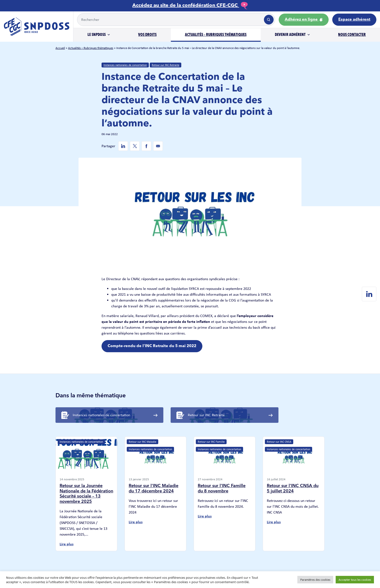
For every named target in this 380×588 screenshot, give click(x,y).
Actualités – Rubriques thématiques (216, 35)
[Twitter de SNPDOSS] (135, 146)
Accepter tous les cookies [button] (355, 580)
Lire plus (67, 544)
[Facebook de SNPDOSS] (146, 146)
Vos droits (147, 35)
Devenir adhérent (290, 35)
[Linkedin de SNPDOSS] (123, 146)
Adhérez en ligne (304, 20)
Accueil (60, 48)
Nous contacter (352, 35)
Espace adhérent (354, 20)
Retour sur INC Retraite (166, 65)
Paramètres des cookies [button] (315, 580)
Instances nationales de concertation (125, 65)
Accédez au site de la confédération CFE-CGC (190, 6)
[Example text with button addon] (170, 20)
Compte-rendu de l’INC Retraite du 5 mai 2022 (152, 346)
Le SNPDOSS (97, 35)
